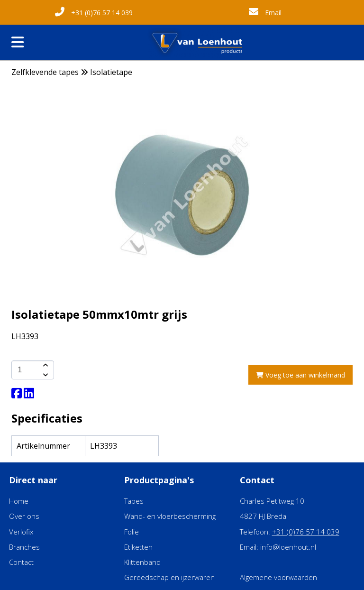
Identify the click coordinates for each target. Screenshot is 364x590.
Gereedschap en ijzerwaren (169, 577)
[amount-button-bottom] (45, 375)
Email (265, 13)
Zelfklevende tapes (45, 72)
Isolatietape (111, 72)
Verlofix (21, 532)
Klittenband (142, 562)
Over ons (24, 516)
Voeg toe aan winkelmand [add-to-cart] (300, 375)
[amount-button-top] (45, 365)
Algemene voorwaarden (278, 577)
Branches (24, 547)
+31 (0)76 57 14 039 (94, 13)
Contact (21, 562)
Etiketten (138, 547)
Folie (132, 532)
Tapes (134, 501)
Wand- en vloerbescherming (170, 516)
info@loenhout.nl (288, 547)
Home (19, 501)
